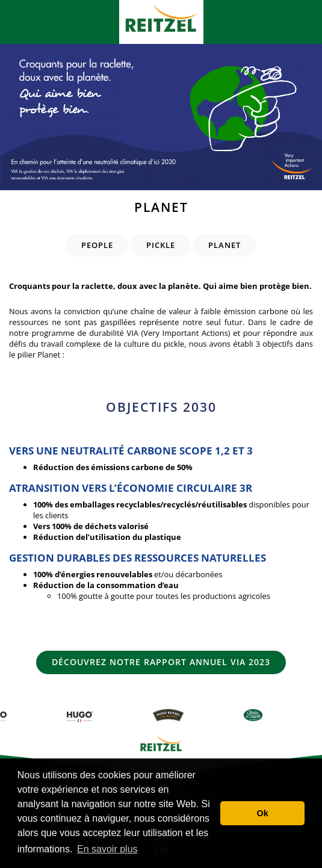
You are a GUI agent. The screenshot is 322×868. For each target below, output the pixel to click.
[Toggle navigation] (20, 22)
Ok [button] (263, 813)
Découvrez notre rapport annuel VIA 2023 (161, 662)
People (97, 245)
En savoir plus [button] (107, 849)
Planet (224, 245)
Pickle (161, 245)
